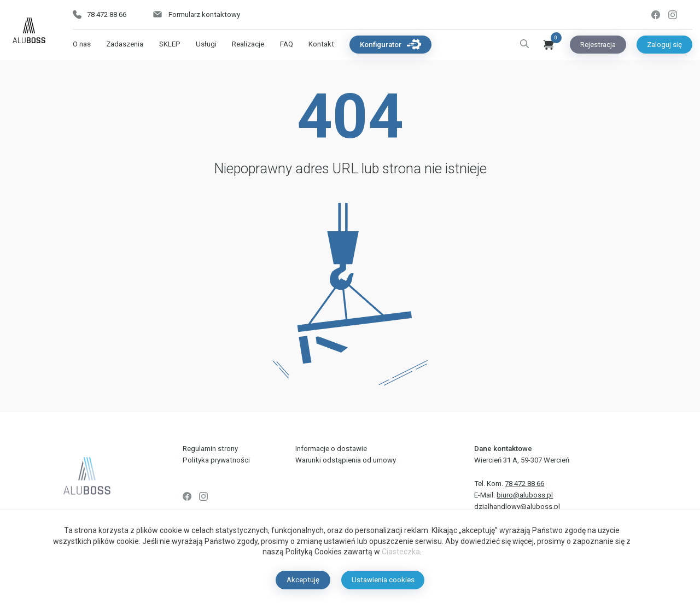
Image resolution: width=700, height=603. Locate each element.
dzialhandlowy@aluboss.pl (517, 507)
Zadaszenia (125, 44)
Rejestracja (598, 45)
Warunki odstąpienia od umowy (346, 460)
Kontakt (321, 44)
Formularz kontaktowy (196, 14)
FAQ (287, 44)
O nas (82, 44)
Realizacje (248, 44)
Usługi (206, 44)
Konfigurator (390, 44)
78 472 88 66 (100, 14)
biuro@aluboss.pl (525, 495)
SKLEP (170, 44)
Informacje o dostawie (331, 449)
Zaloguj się (664, 45)
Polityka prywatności (216, 460)
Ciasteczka (401, 552)
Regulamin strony (210, 449)
